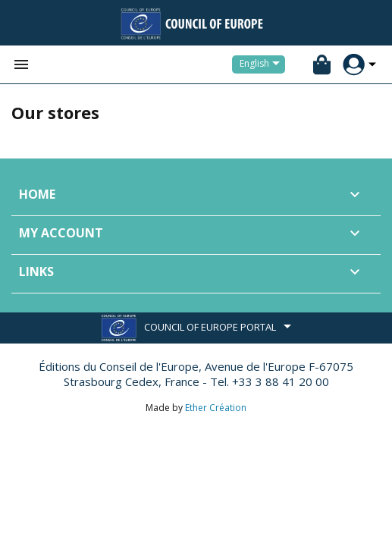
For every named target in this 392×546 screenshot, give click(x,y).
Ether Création (216, 408)
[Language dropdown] (262, 64)
